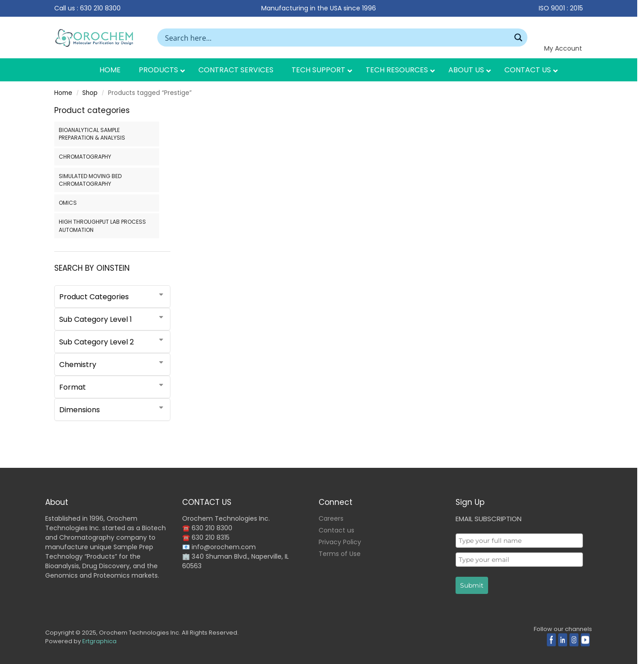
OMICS (68, 203)
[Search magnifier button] (518, 38)
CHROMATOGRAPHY (85, 157)
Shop (90, 93)
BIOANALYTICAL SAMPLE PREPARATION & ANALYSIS (92, 134)
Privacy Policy (340, 542)
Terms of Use (340, 554)
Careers (331, 518)
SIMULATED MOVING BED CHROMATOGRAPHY (90, 180)
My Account (563, 48)
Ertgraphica (99, 641)
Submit (472, 585)
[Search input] (336, 38)
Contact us (336, 530)
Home (63, 93)
